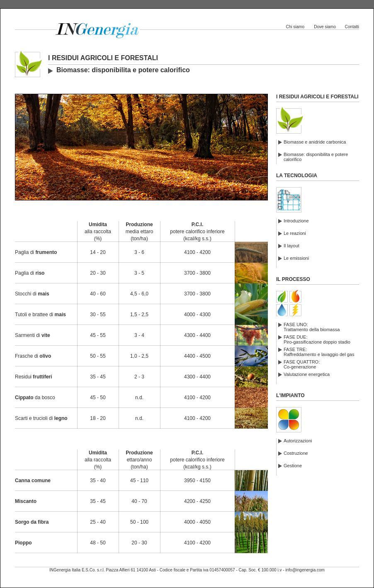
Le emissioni (296, 258)
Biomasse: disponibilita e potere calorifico (316, 157)
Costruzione (296, 453)
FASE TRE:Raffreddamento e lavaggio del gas (319, 352)
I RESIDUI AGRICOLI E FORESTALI (317, 97)
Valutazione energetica (307, 374)
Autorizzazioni (298, 441)
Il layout (291, 246)
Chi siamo (295, 27)
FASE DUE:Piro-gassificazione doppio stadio (317, 339)
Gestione (293, 466)
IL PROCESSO (293, 279)
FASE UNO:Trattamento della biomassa (312, 327)
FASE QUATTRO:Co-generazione (302, 364)
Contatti (352, 27)
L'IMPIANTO (290, 395)
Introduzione (296, 221)
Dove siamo (325, 27)
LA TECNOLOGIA (297, 176)
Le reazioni (295, 233)
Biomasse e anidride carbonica (315, 142)
